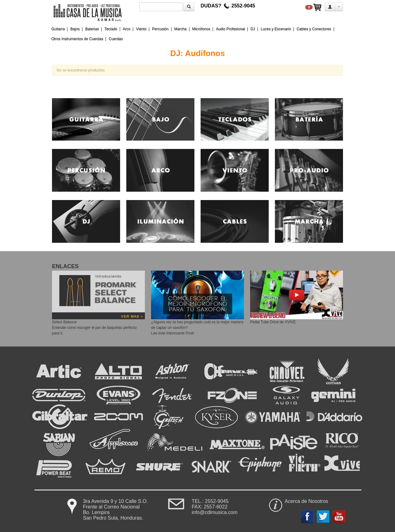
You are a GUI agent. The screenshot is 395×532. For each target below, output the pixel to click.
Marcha (180, 29)
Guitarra (58, 29)
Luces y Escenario (276, 29)
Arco (127, 29)
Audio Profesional (230, 29)
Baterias (92, 29)
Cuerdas (116, 39)
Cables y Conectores (314, 29)
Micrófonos (201, 29)
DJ (253, 29)
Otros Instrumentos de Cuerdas (77, 39)
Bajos (75, 29)
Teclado (111, 29)
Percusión (160, 29)
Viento (141, 29)
